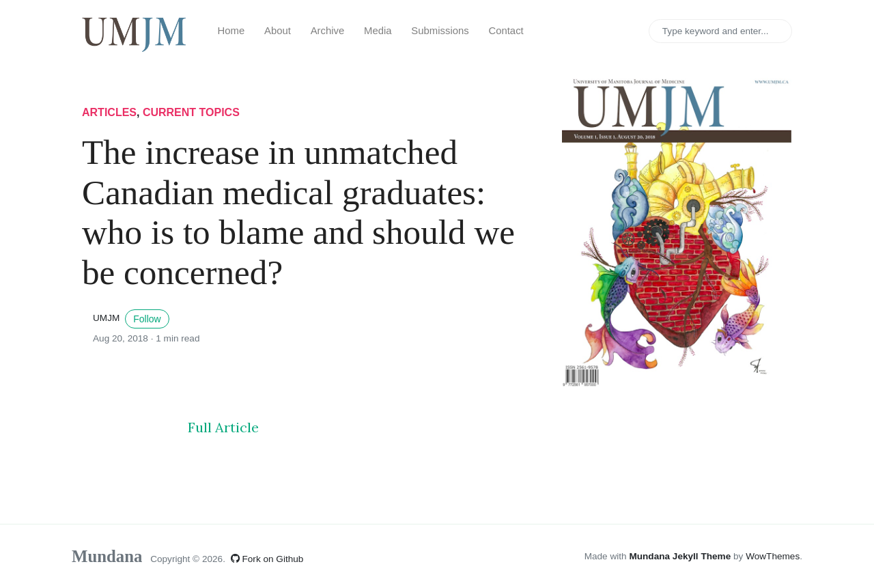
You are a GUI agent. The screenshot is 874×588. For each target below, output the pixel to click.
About (278, 31)
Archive (328, 31)
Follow (147, 319)
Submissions (440, 31)
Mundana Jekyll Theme (681, 556)
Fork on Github (267, 559)
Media (378, 31)
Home (231, 31)
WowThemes (773, 556)
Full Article (223, 427)
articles (109, 112)
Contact (506, 31)
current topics (191, 112)
